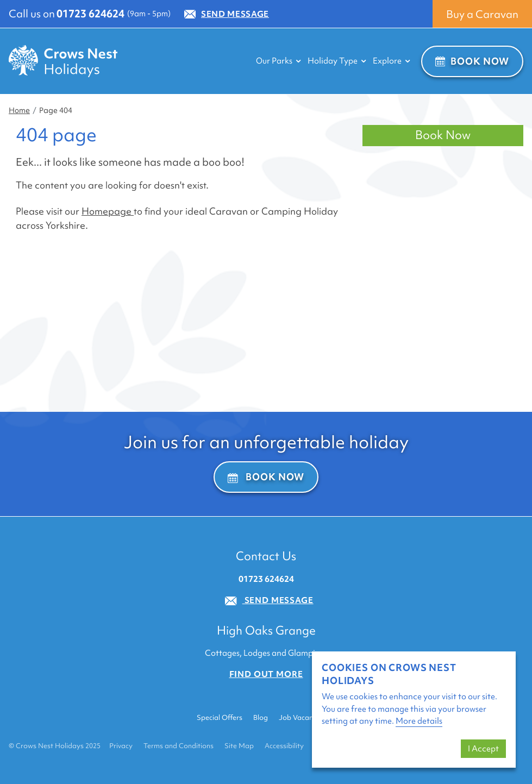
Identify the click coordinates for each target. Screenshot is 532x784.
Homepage (108, 211)
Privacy (121, 746)
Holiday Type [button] (337, 61)
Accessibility (284, 746)
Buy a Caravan (482, 14)
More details (419, 721)
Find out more (266, 674)
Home (19, 110)
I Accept (483, 749)
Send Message (227, 14)
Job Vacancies (302, 717)
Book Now (472, 61)
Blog (261, 717)
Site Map (239, 746)
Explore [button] (392, 61)
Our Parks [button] (278, 61)
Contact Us (266, 556)
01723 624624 (90, 14)
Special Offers (220, 717)
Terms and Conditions (179, 746)
